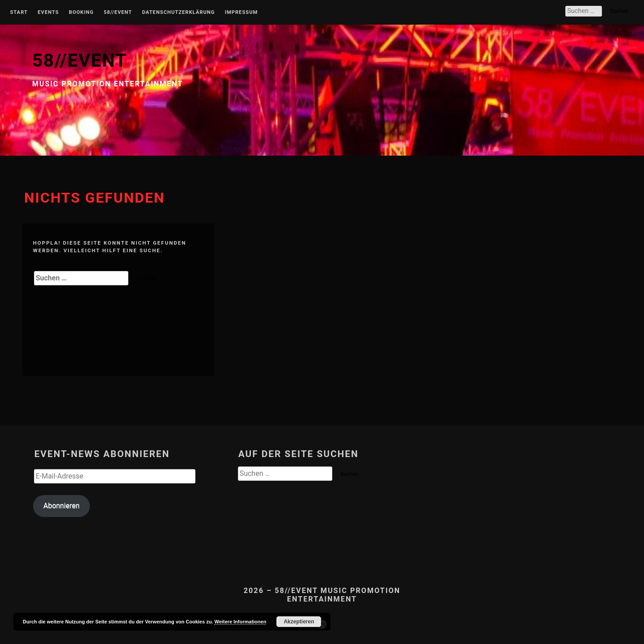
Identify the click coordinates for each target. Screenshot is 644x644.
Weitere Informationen (240, 622)
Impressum (241, 13)
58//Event (118, 13)
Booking (81, 13)
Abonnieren (61, 506)
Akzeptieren (299, 622)
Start (19, 13)
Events (48, 13)
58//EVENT (80, 61)
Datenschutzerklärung (179, 13)
